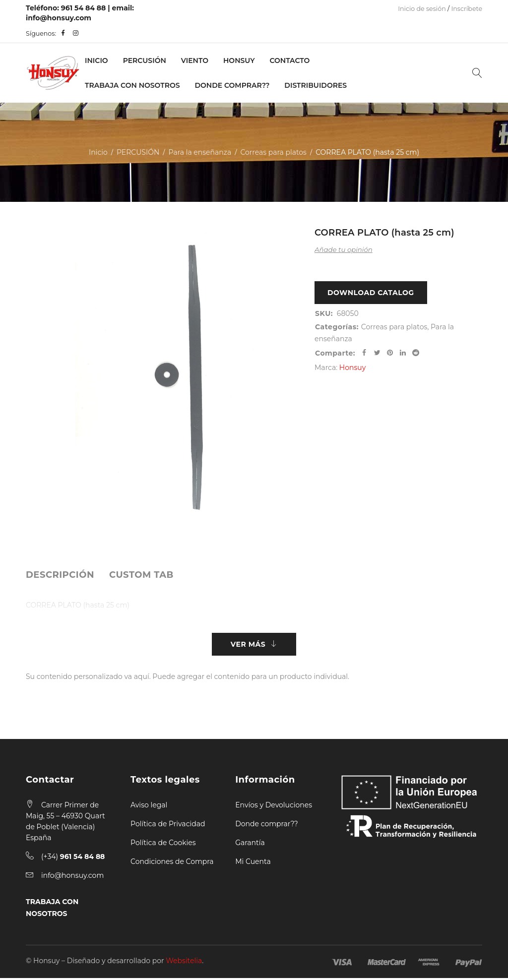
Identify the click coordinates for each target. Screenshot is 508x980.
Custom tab (141, 575)
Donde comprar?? (266, 826)
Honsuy (239, 61)
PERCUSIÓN (145, 61)
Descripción (60, 575)
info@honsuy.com (59, 18)
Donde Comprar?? (232, 85)
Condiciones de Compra (172, 863)
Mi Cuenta (253, 863)
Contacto (289, 61)
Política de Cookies (163, 845)
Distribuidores (316, 85)
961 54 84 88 (84, 8)
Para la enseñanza (200, 152)
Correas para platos (273, 152)
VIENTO (195, 61)
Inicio (96, 61)
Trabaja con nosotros (132, 85)
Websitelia (184, 963)
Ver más (248, 645)
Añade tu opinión (344, 249)
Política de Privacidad (168, 826)
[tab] (60, 575)
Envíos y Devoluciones (274, 807)
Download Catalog (371, 294)
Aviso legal (149, 807)
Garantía (250, 845)
